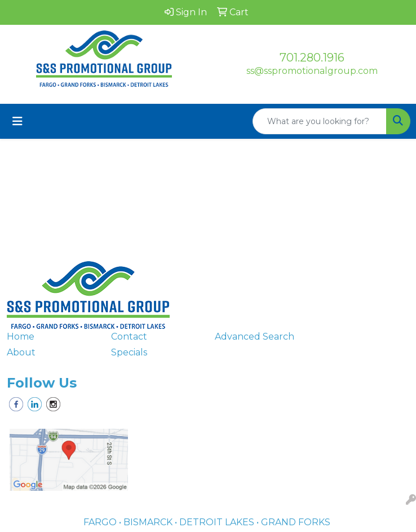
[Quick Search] (320, 121)
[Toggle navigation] (17, 121)
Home (21, 337)
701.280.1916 (312, 58)
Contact (129, 337)
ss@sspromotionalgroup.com (312, 71)
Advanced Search (255, 337)
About (21, 352)
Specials (129, 352)
